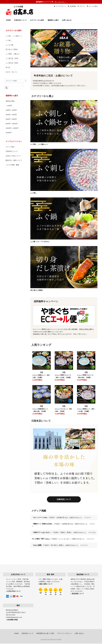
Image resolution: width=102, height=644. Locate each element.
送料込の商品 (10, 101)
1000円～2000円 (11, 110)
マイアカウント (60, 6)
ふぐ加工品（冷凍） (12, 58)
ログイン (81, 6)
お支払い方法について (13, 156)
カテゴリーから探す (37, 20)
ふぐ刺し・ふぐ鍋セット (14, 36)
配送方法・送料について (14, 160)
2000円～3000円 (11, 115)
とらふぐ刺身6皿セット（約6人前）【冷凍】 (40, 410)
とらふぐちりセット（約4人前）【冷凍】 (63, 410)
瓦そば (8, 67)
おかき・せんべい (12, 72)
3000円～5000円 (11, 119)
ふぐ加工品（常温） (12, 63)
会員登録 (72, 6)
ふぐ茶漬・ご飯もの (12, 54)
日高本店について (20, 20)
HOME (8, 20)
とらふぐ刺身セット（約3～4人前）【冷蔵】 (86, 410)
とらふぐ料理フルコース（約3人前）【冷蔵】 (85, 376)
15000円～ (9, 133)
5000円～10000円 (12, 124)
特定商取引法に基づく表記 (45, 634)
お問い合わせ (67, 20)
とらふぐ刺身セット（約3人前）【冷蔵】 (41, 376)
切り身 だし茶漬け (12, 49)
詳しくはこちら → (60, 2)
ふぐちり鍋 (9, 45)
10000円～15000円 (12, 128)
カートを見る (92, 6)
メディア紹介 (10, 147)
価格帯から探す (53, 20)
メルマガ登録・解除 (12, 165)
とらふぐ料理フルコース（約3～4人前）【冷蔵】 (63, 376)
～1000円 (9, 106)
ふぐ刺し (9, 40)
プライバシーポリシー (64, 634)
